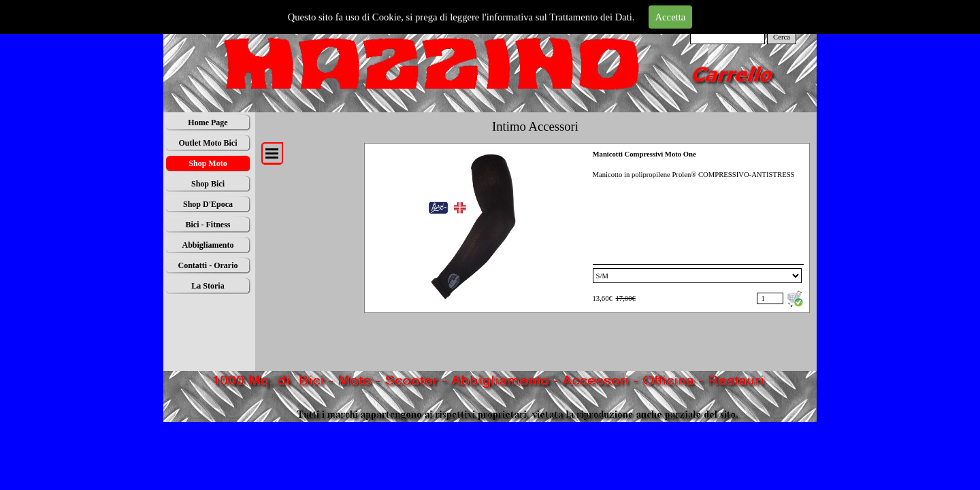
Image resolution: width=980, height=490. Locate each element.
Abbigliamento (208, 245)
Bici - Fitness (208, 225)
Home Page (208, 122)
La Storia (208, 286)
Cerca (782, 37)
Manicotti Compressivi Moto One (644, 154)
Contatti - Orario (208, 265)
